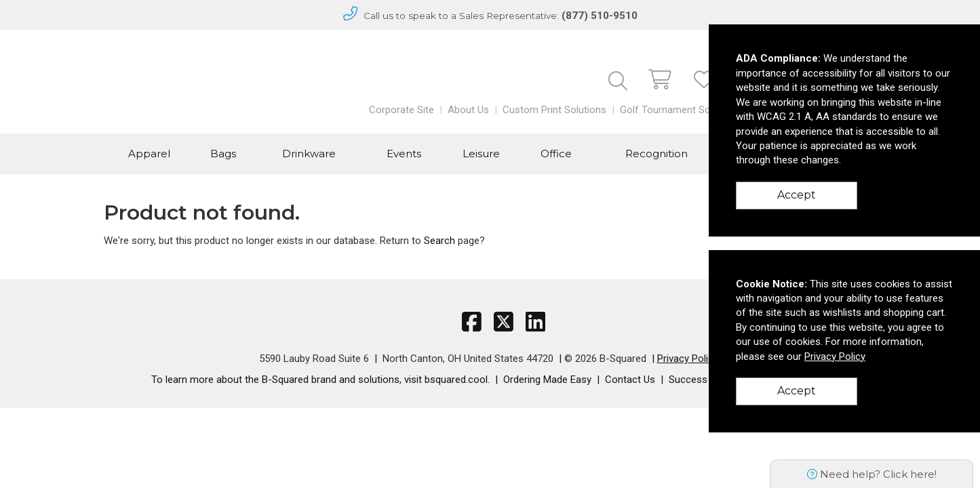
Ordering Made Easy (547, 380)
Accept (797, 195)
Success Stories (705, 380)
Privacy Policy (688, 359)
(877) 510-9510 (600, 16)
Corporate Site (401, 110)
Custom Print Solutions (554, 110)
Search (439, 241)
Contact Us (630, 380)
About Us (468, 110)
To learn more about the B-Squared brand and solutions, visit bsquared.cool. (320, 380)
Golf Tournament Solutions (680, 110)
